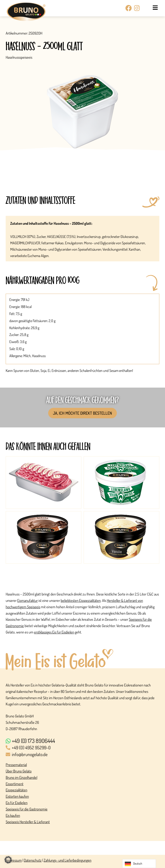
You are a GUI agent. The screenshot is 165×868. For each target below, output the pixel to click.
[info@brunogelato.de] (82, 755)
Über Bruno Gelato (19, 771)
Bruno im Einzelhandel (21, 777)
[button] (8, 860)
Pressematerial (16, 765)
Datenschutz (33, 860)
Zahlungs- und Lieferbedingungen (67, 860)
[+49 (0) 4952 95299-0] (82, 748)
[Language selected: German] (139, 864)
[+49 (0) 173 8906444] (82, 741)
